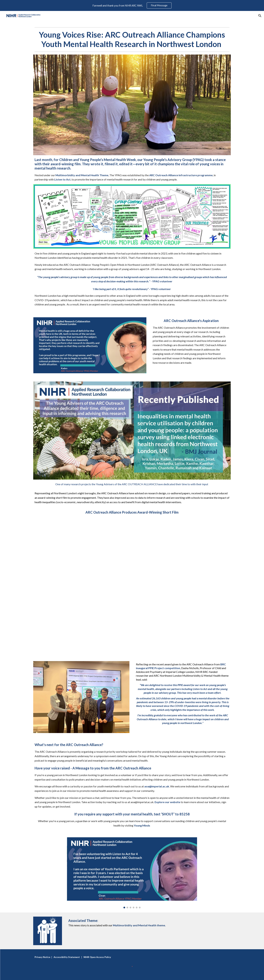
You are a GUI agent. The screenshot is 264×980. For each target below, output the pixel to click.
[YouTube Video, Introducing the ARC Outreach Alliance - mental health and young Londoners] (132, 586)
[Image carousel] (132, 873)
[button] (260, 16)
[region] (132, 5)
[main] (132, 40)
